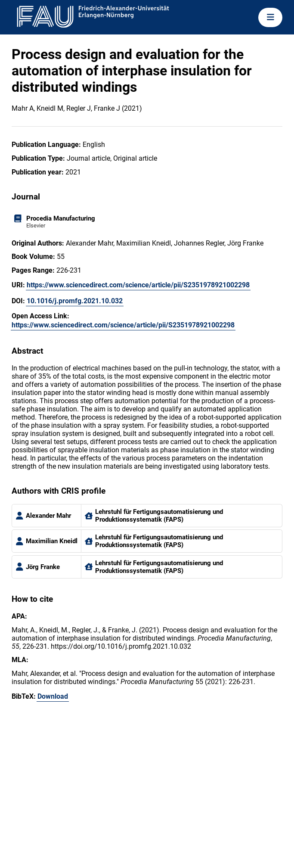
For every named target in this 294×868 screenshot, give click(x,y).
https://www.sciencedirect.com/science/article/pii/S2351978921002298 (138, 285)
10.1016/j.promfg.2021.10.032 (75, 301)
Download (53, 696)
